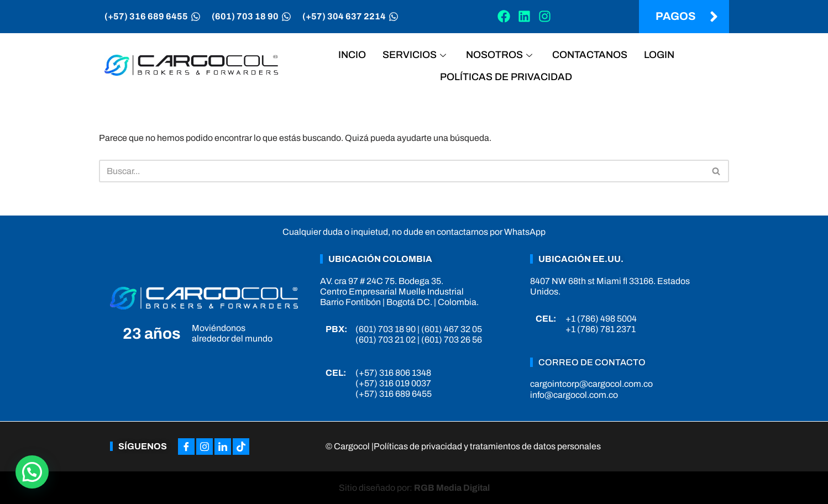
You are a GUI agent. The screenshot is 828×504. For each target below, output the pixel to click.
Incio (352, 55)
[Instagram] (205, 447)
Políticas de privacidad (506, 77)
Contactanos (590, 55)
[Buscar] (402, 171)
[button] (32, 472)
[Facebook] (186, 447)
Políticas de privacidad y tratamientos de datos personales (487, 446)
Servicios (414, 55)
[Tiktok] (241, 447)
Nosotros (499, 55)
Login (659, 55)
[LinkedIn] (223, 447)
